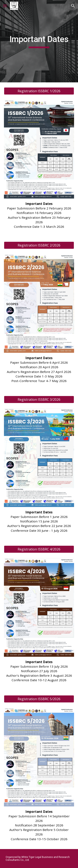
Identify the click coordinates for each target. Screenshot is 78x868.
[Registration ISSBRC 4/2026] (39, 549)
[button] (5, 6)
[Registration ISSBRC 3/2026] (39, 400)
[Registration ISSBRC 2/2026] (39, 245)
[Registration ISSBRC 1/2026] (39, 91)
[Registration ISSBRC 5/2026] (39, 699)
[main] (39, 41)
